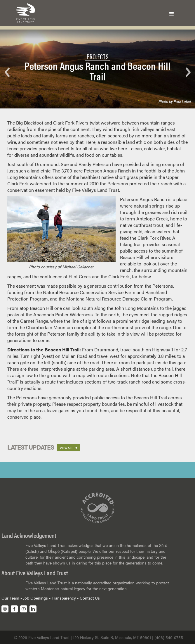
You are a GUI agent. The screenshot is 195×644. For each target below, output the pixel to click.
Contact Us (90, 598)
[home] (24, 13)
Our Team (10, 598)
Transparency (64, 598)
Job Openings (35, 598)
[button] (172, 13)
